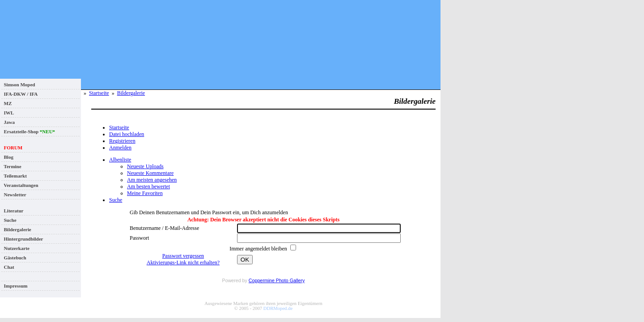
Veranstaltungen (20, 185)
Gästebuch (14, 258)
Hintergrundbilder (22, 239)
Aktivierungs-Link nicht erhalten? (183, 263)
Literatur (12, 211)
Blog (7, 157)
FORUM (12, 148)
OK (245, 260)
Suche (9, 220)
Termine (11, 166)
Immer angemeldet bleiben (259, 249)
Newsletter (14, 195)
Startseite (99, 93)
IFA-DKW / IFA (19, 94)
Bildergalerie (16, 229)
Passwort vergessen (183, 256)
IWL (8, 113)
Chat (8, 267)
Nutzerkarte (15, 248)
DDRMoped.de (278, 308)
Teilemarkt (14, 176)
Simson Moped (18, 85)
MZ (6, 103)
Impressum (14, 286)
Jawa (8, 122)
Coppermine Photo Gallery (277, 280)
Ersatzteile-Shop (28, 131)
